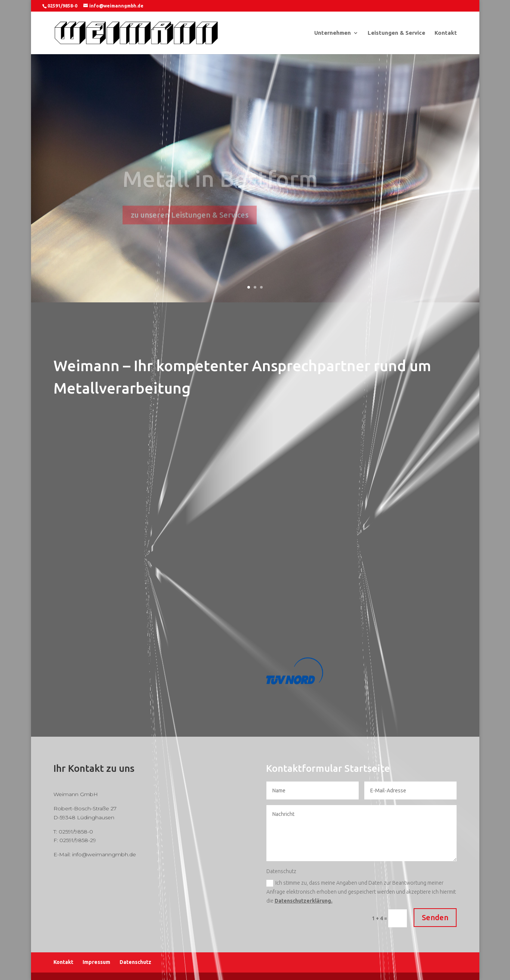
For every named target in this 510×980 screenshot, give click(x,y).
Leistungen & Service (396, 33)
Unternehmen (333, 33)
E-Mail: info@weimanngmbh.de (95, 854)
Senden (435, 917)
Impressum (96, 962)
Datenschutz (135, 962)
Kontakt (446, 33)
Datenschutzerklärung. (304, 901)
